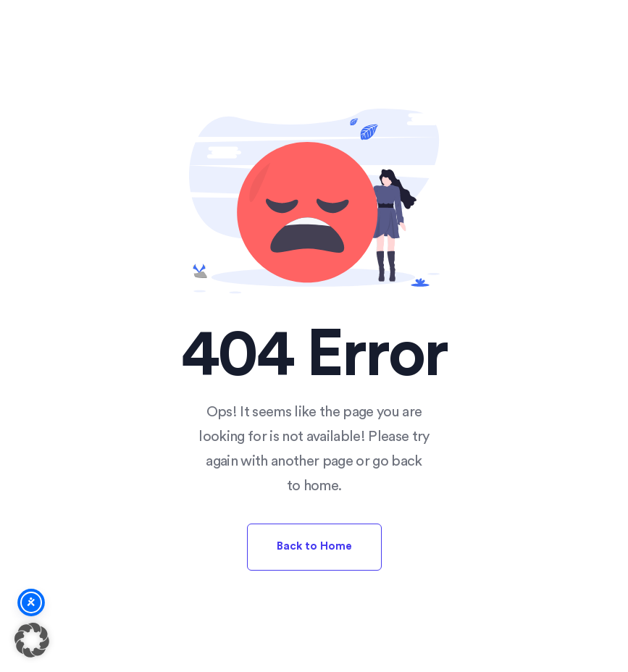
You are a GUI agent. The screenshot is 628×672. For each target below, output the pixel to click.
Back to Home (314, 546)
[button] (32, 640)
